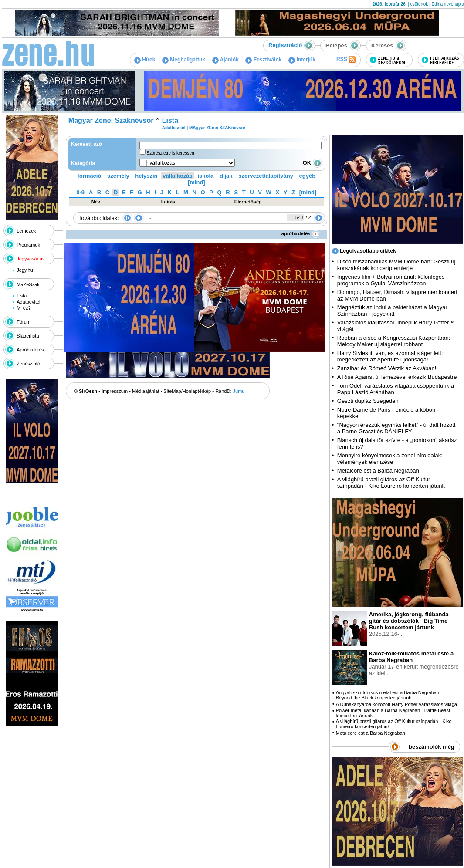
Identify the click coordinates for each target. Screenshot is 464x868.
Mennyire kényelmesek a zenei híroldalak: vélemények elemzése (390, 459)
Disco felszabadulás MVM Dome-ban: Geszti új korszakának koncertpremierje (396, 265)
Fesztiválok (263, 60)
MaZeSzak (28, 284)
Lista (22, 296)
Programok (28, 245)
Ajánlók (225, 60)
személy (118, 176)
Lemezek (26, 231)
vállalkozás (178, 176)
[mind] (196, 182)
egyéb (308, 176)
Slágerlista (28, 336)
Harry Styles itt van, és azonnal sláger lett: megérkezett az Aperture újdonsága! (390, 356)
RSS (346, 60)
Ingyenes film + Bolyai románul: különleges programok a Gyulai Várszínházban (391, 280)
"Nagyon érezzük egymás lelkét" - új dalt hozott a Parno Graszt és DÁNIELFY (396, 428)
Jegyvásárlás (30, 259)
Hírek (145, 60)
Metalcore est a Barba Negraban (378, 471)
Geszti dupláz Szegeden (368, 401)
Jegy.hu (25, 270)
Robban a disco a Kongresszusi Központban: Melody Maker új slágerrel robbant (394, 341)
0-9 (80, 192)
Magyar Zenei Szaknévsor (111, 120)
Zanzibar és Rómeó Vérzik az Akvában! (387, 368)
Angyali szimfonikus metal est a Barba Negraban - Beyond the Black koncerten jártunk (389, 695)
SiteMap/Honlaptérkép (187, 391)
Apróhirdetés (30, 350)
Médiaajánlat (146, 391)
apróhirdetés (300, 233)
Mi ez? (24, 308)
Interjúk (302, 60)
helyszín (146, 176)
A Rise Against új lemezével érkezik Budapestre (397, 377)
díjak (226, 176)
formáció (90, 176)
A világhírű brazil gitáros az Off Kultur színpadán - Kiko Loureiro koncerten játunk (391, 483)
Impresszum (115, 391)
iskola (205, 176)
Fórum (24, 322)
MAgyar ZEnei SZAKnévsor (217, 128)
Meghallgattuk (184, 60)
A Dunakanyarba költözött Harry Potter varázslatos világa (396, 704)
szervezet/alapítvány (266, 176)
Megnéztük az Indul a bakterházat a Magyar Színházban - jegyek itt (392, 311)
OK (312, 163)
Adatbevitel (28, 302)
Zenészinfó (28, 364)
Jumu (239, 391)
